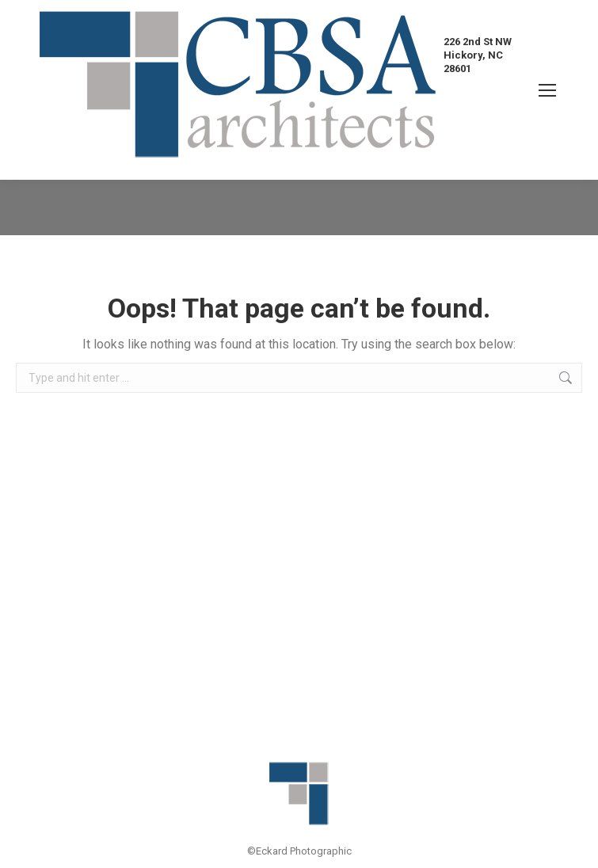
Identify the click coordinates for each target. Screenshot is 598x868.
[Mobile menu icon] (547, 90)
